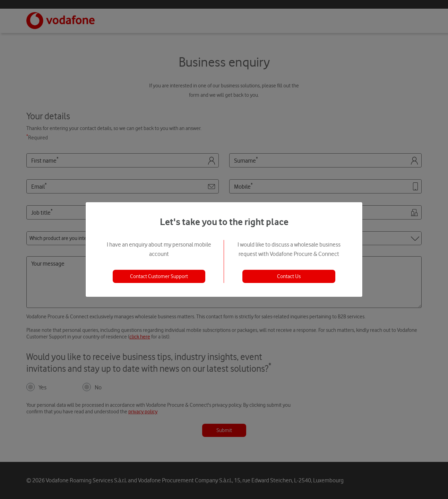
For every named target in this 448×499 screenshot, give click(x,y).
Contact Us (289, 276)
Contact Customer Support (159, 276)
